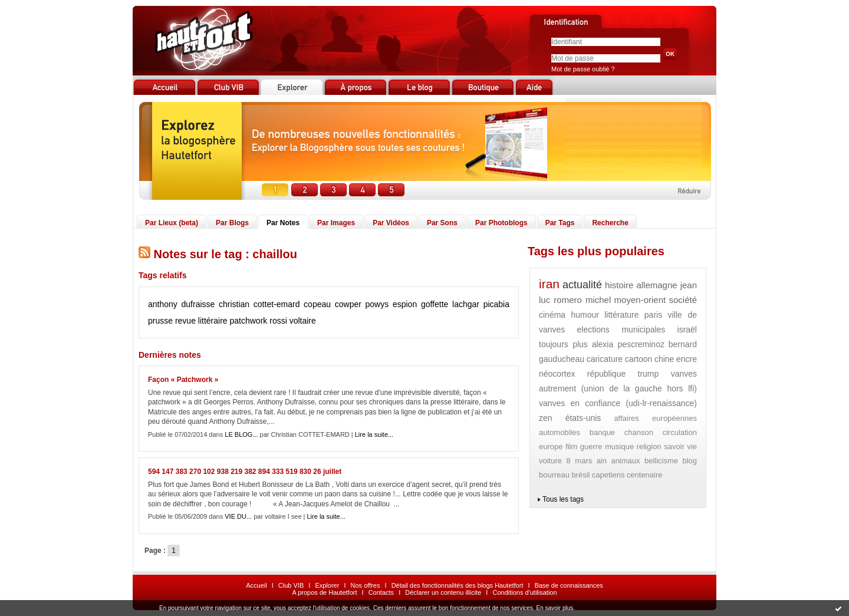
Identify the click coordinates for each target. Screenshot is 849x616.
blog (690, 461)
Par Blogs (232, 223)
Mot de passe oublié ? (583, 69)
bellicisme (661, 461)
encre (687, 359)
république (606, 374)
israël (687, 330)
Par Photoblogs (501, 223)
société (683, 300)
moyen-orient (640, 300)
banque (602, 432)
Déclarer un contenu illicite (443, 592)
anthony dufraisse (181, 304)
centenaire (645, 475)
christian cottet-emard (259, 304)
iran (549, 284)
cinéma (552, 315)
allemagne (657, 285)
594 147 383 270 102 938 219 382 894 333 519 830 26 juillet (245, 472)
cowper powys (362, 304)
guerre (591, 447)
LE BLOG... (241, 434)
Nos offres (366, 585)
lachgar (466, 304)
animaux (625, 461)
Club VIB (291, 585)
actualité (582, 285)
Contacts (381, 592)
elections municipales (621, 330)
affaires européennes (655, 418)
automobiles (560, 432)
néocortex (557, 374)
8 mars (579, 461)
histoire (619, 285)
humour (585, 315)
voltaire (303, 321)
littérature (621, 315)
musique (619, 447)
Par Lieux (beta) (172, 223)
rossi (278, 321)
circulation (679, 432)
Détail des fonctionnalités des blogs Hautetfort (458, 585)
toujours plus (563, 344)
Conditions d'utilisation (524, 592)
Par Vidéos (391, 223)
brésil (580, 475)
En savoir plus (555, 608)
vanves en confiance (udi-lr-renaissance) (618, 403)
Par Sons (442, 223)
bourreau (554, 475)
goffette (435, 304)
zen (546, 418)
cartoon (639, 359)
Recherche (610, 223)
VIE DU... (238, 516)
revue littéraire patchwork (221, 321)
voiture (550, 461)
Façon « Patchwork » (183, 380)
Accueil (256, 585)
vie (692, 447)
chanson (639, 432)
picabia (496, 304)
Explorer (327, 585)
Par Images (336, 223)
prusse (160, 321)
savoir (674, 447)
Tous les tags (563, 499)
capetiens (608, 475)
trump (649, 374)
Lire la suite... (374, 434)
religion (649, 447)
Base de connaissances (569, 585)
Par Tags (560, 223)
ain (602, 461)
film (571, 447)
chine (664, 359)
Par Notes (283, 223)
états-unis (583, 418)
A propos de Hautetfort (324, 592)
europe (551, 447)
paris (653, 315)
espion (405, 304)
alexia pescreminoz (628, 344)
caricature (605, 359)
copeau (317, 304)
